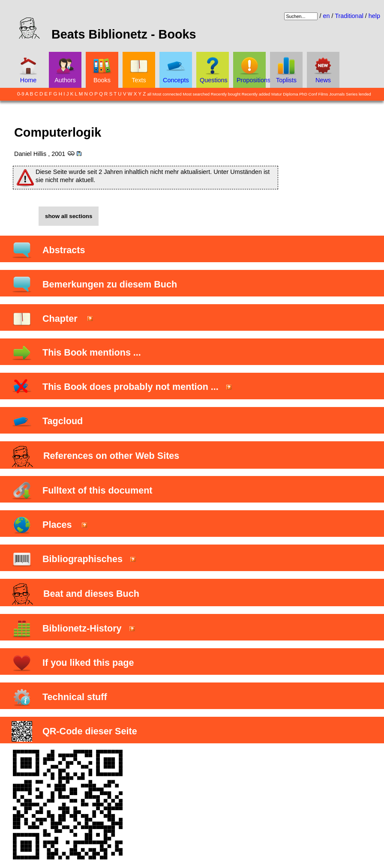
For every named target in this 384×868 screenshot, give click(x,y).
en (326, 16)
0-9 (21, 94)
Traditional (349, 16)
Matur (277, 94)
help (374, 16)
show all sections (69, 216)
